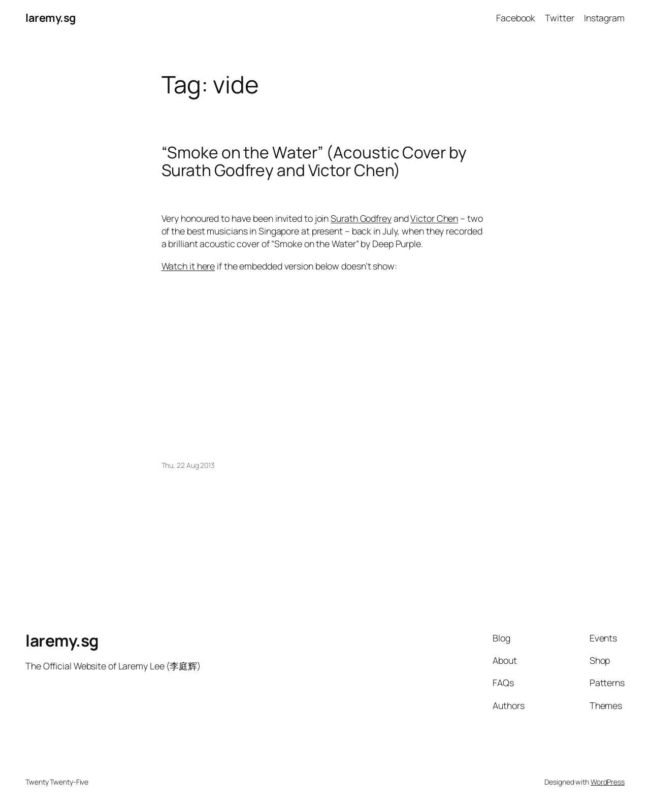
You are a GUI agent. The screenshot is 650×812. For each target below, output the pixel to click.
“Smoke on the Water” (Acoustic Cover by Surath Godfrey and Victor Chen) (314, 162)
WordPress (608, 782)
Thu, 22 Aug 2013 (188, 465)
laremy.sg (51, 18)
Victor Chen (434, 218)
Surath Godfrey (361, 218)
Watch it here (188, 266)
